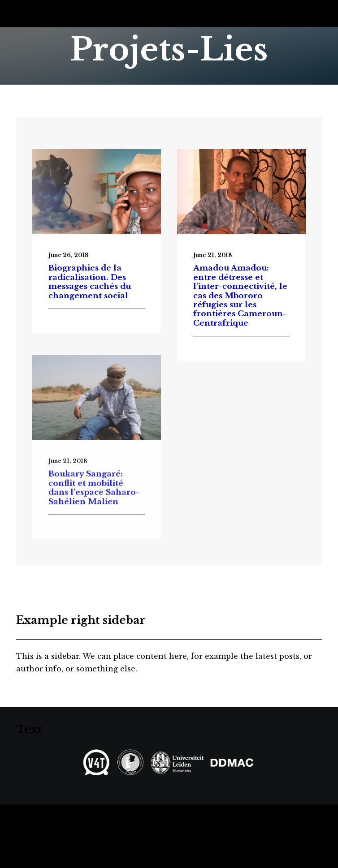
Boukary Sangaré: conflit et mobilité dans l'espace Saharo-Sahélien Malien (94, 511)
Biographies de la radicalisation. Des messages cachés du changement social (90, 282)
